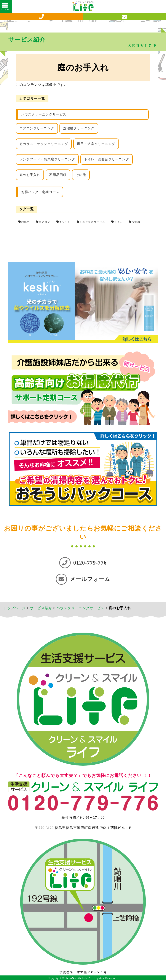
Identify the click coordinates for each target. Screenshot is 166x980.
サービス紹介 (41, 608)
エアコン (44, 222)
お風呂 (25, 222)
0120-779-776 (83, 563)
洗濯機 (136, 222)
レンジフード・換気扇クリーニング (47, 159)
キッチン (65, 222)
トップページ (14, 608)
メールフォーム (83, 579)
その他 (81, 175)
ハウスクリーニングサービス (44, 114)
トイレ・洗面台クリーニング (107, 159)
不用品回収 (58, 175)
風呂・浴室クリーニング (96, 144)
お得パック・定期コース (40, 192)
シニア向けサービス (92, 222)
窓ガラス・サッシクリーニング (44, 144)
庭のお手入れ (30, 175)
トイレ (118, 222)
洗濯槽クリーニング (79, 128)
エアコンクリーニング (37, 128)
